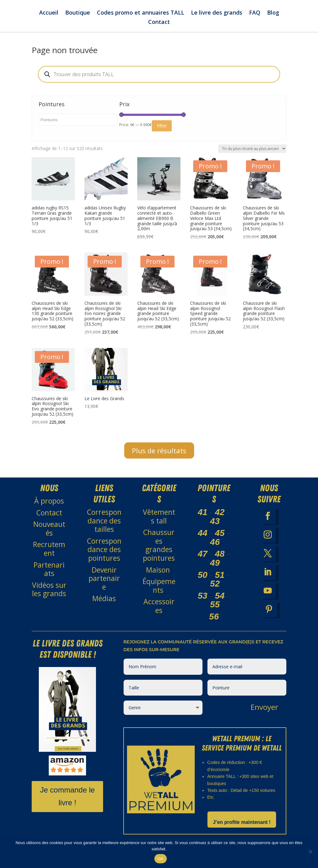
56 (214, 622)
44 (203, 539)
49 (215, 569)
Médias (104, 604)
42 (220, 518)
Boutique (78, 13)
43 (215, 527)
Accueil (49, 13)
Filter (162, 132)
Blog (273, 13)
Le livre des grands (217, 13)
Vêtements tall (159, 522)
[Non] (310, 852)
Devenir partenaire (104, 584)
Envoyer (264, 713)
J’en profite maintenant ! (242, 828)
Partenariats (49, 575)
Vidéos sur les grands (49, 595)
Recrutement (49, 555)
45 (220, 539)
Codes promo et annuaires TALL (141, 13)
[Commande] (252, 155)
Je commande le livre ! (67, 802)
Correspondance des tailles (104, 526)
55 (215, 610)
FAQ (255, 13)
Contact (159, 23)
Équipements (159, 592)
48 (220, 560)
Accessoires (159, 612)
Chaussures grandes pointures (159, 551)
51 (220, 581)
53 (203, 602)
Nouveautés (49, 534)
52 (215, 589)
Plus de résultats (159, 456)
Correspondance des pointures (104, 555)
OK (160, 859)
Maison (159, 576)
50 (203, 581)
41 (203, 518)
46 (215, 548)
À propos (49, 507)
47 (203, 560)
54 (220, 602)
